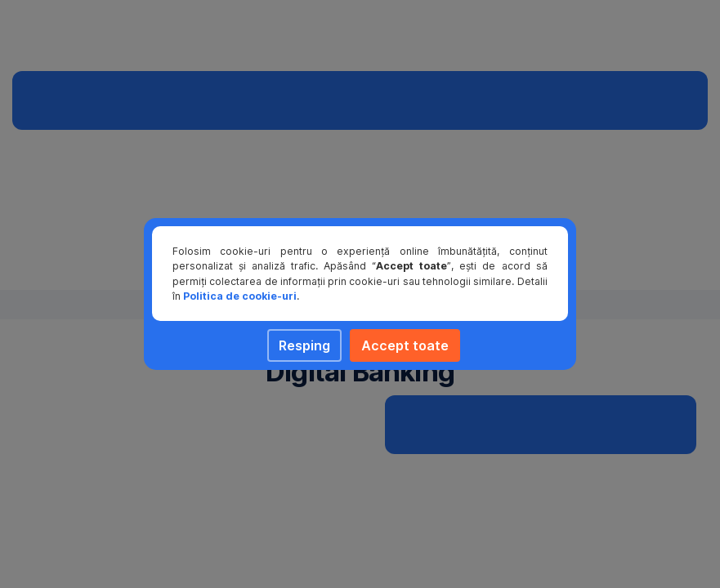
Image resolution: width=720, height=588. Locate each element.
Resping (304, 345)
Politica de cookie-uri (240, 296)
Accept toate (405, 345)
